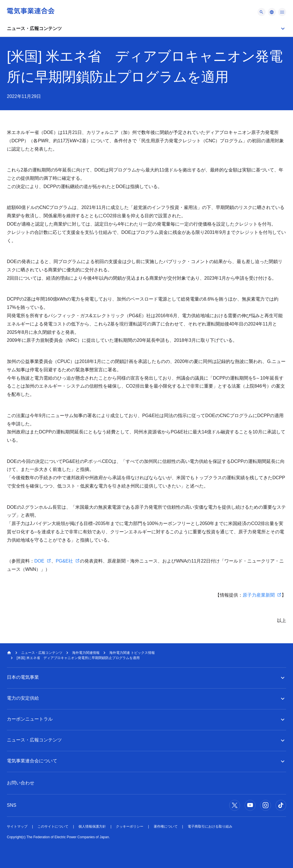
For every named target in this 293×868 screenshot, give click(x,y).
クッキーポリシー (130, 826)
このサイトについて (53, 826)
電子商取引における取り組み (210, 826)
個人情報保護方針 (92, 826)
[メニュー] (262, 12)
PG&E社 (64, 561)
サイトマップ (17, 826)
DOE (39, 561)
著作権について (166, 826)
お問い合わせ (21, 783)
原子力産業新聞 (259, 595)
